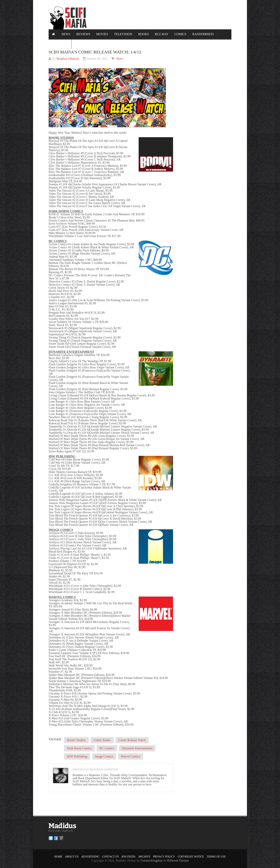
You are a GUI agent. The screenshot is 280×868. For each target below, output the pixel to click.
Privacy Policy (164, 857)
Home (58, 857)
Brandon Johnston (68, 59)
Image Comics (104, 756)
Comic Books (102, 740)
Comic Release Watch (132, 740)
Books (143, 34)
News (66, 34)
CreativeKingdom (152, 861)
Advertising (90, 857)
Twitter (51, 838)
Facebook (56, 838)
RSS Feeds (128, 857)
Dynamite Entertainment (137, 748)
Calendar (60, 44)
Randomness (203, 34)
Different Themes (178, 861)
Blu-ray (162, 34)
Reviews (83, 34)
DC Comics (107, 748)
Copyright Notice (191, 857)
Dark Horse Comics (79, 748)
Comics (180, 34)
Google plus (61, 838)
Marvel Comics (131, 756)
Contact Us (110, 857)
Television (123, 34)
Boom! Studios (76, 740)
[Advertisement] (161, 15)
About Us (72, 857)
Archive (144, 857)
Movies (102, 34)
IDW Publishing (77, 756)
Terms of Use (216, 857)
